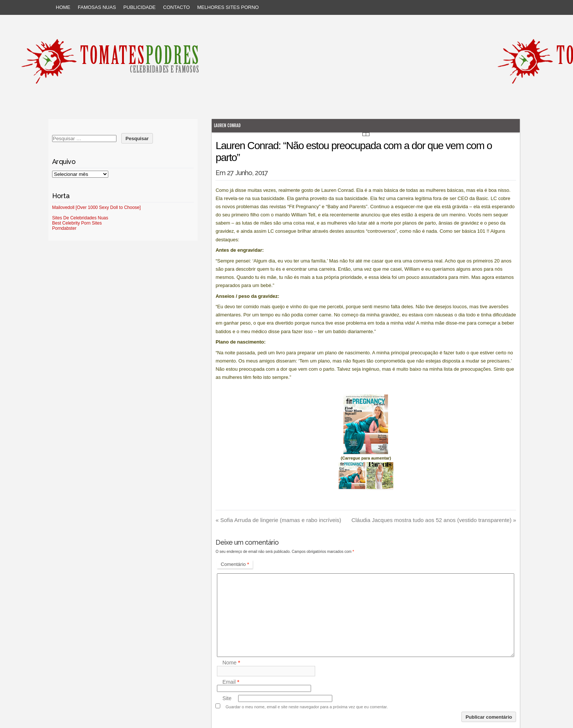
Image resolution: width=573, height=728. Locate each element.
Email (231, 682)
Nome (231, 663)
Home (63, 7)
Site (227, 698)
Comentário (235, 564)
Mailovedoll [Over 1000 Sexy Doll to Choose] (96, 207)
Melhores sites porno (228, 7)
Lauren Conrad (227, 125)
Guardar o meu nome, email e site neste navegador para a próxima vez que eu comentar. (307, 707)
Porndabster (64, 228)
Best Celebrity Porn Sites (77, 223)
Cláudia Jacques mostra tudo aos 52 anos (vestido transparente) (434, 520)
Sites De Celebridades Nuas (80, 218)
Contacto (176, 7)
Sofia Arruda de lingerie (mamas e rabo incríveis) (278, 520)
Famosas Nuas (97, 7)
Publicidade (140, 7)
